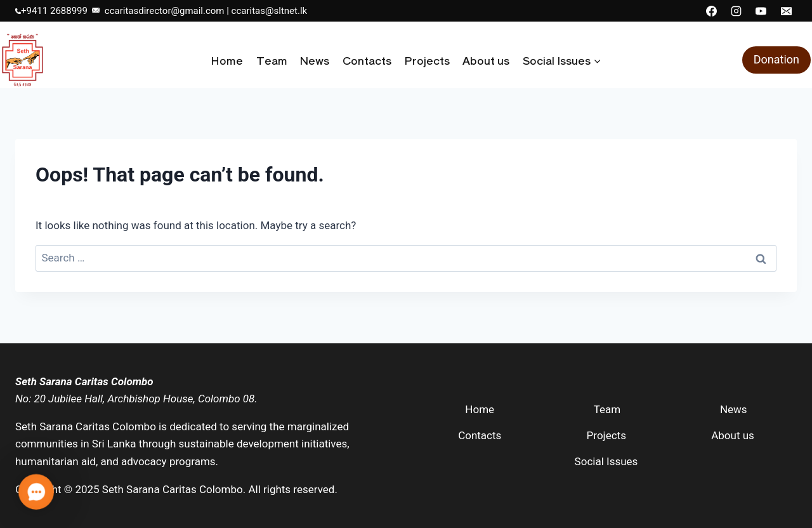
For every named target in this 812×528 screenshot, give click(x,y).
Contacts (367, 60)
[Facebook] (712, 11)
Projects (427, 60)
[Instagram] (737, 11)
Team (272, 60)
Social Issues (606, 461)
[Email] (786, 11)
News (315, 60)
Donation (776, 59)
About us (486, 60)
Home (227, 60)
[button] (36, 492)
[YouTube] (761, 11)
